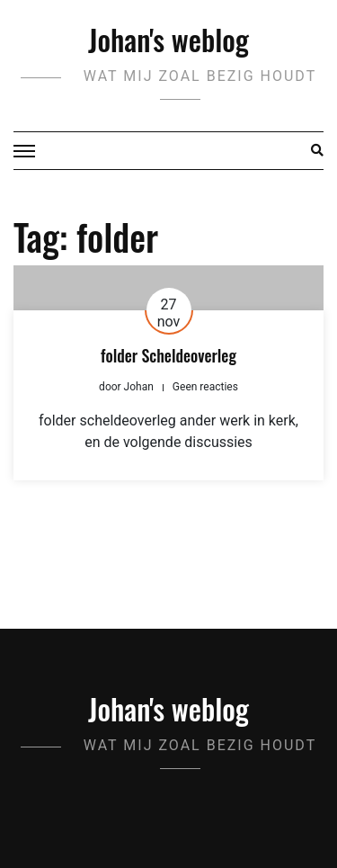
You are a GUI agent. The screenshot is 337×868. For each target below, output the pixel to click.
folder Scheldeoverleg (168, 355)
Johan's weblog (168, 39)
